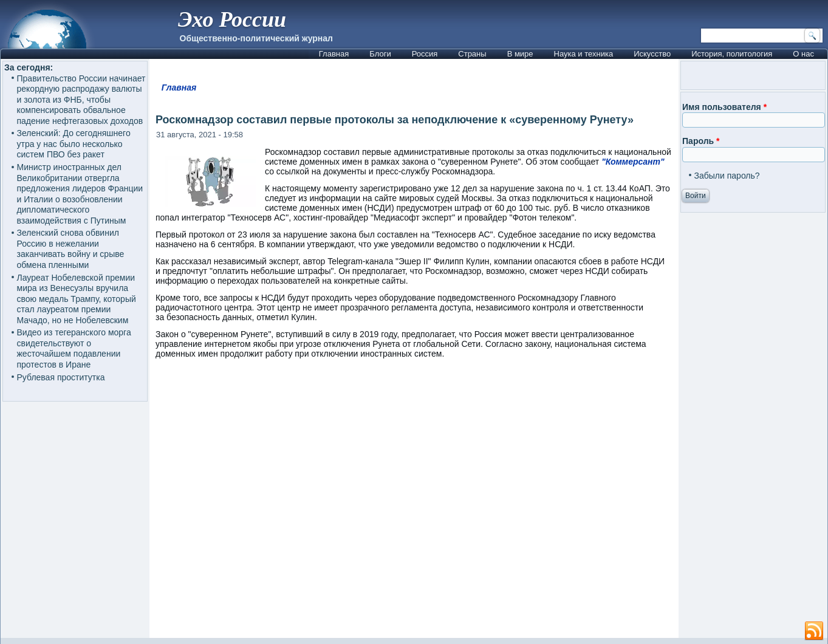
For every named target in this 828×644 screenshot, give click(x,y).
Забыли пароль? (727, 176)
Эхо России (232, 19)
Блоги (380, 54)
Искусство (652, 54)
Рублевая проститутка (61, 377)
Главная (334, 54)
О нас (803, 54)
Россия (425, 54)
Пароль (701, 141)
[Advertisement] (414, 504)
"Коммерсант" (633, 162)
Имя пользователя (724, 107)
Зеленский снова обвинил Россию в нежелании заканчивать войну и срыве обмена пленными (71, 249)
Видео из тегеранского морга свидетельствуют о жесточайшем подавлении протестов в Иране (74, 348)
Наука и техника (584, 54)
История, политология (732, 54)
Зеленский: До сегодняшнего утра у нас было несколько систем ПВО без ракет (74, 144)
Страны (472, 54)
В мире (520, 54)
